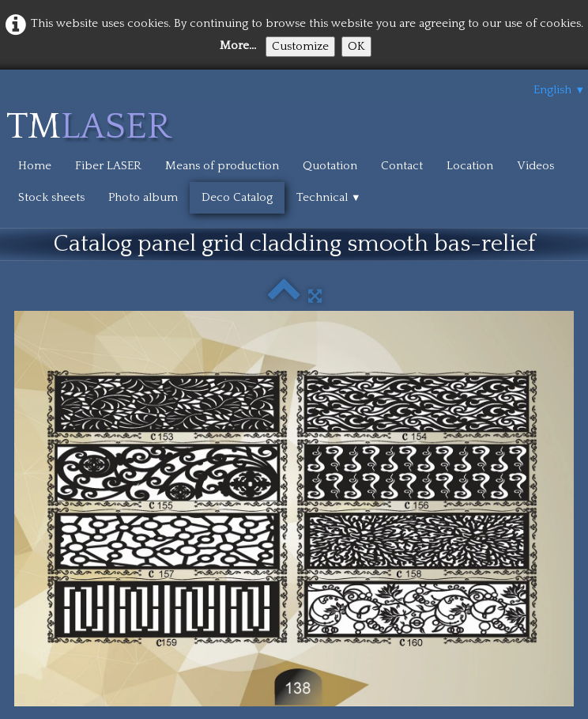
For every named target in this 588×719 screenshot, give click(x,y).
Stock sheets (51, 197)
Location (470, 166)
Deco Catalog (237, 197)
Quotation (330, 166)
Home (35, 166)
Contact (402, 166)
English (559, 90)
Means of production (222, 166)
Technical (329, 197)
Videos (535, 166)
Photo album (143, 197)
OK (356, 46)
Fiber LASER (108, 166)
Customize (300, 46)
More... (238, 45)
